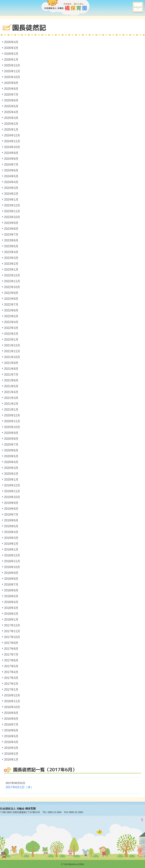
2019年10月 (12, 497)
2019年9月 (11, 503)
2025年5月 (11, 106)
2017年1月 (11, 690)
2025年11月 (12, 71)
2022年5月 (11, 316)
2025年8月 (11, 89)
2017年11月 (12, 631)
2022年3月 (11, 328)
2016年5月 (11, 736)
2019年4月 (11, 532)
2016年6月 (11, 730)
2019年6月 (11, 520)
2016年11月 (12, 701)
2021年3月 (11, 398)
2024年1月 (11, 200)
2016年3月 (11, 748)
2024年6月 (11, 170)
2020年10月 (12, 427)
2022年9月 (11, 293)
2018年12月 (12, 555)
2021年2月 (11, 404)
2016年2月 (11, 754)
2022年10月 (12, 287)
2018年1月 (11, 620)
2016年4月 (11, 742)
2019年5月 (11, 526)
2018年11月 (12, 561)
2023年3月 (11, 258)
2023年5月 (11, 246)
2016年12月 (12, 695)
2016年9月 (11, 713)
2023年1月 (11, 270)
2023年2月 (11, 264)
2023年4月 (11, 252)
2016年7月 (11, 725)
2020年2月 (11, 474)
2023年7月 (11, 235)
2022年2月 (11, 334)
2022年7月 (11, 305)
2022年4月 (11, 322)
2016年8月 (11, 719)
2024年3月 (11, 188)
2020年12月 (12, 415)
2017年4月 (11, 672)
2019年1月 (11, 550)
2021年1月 (11, 410)
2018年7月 (11, 585)
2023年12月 (12, 205)
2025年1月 (11, 130)
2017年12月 (12, 625)
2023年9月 (11, 223)
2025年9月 (11, 83)
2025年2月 (11, 124)
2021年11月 (12, 351)
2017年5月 (11, 666)
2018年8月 (11, 579)
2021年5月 (11, 386)
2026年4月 (11, 42)
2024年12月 (12, 135)
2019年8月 (11, 509)
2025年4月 (11, 112)
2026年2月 (11, 54)
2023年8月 (11, 229)
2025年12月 (12, 65)
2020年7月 (11, 445)
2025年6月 (11, 100)
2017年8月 (11, 649)
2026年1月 (11, 60)
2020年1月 (11, 480)
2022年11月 (12, 281)
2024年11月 (12, 141)
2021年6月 (11, 380)
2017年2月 (11, 684)
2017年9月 (11, 643)
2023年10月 (12, 217)
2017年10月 (12, 637)
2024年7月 (11, 165)
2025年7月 (11, 95)
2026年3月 (11, 48)
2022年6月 (11, 310)
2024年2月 (11, 194)
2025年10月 (12, 77)
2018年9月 (11, 573)
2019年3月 (11, 538)
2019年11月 (12, 491)
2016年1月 (11, 760)
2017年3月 (11, 678)
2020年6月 (11, 450)
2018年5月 (11, 596)
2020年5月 (11, 456)
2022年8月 (11, 299)
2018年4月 (11, 602)
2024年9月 (11, 153)
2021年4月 (11, 392)
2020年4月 (11, 462)
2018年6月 (11, 590)
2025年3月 (11, 118)
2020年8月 (11, 439)
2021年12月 (12, 345)
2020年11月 (12, 421)
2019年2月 (11, 544)
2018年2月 (11, 614)
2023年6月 (11, 240)
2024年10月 (12, 147)
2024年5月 (11, 176)
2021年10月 (12, 357)
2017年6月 (11, 660)
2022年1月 (11, 340)
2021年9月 (11, 363)
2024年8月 (11, 159)
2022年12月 (12, 275)
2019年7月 (11, 515)
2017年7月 (11, 655)
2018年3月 (11, 608)
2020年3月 (11, 468)
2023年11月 (12, 211)
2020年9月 (11, 433)
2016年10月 (12, 707)
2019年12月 (12, 485)
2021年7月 (11, 375)
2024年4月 (11, 182)
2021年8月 (11, 369)
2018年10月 (12, 567)
